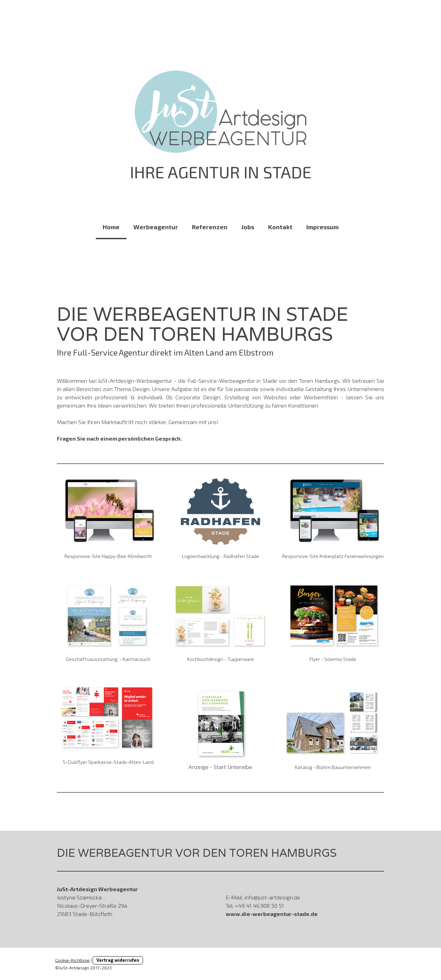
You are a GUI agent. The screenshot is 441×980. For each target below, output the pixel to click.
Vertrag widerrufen (118, 960)
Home (111, 227)
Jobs (248, 227)
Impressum (322, 227)
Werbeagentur (156, 227)
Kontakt (280, 227)
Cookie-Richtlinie (72, 960)
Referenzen (210, 227)
